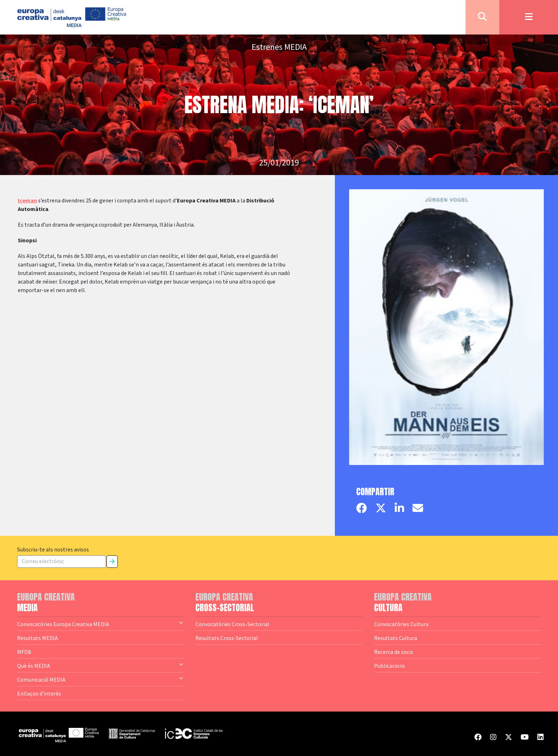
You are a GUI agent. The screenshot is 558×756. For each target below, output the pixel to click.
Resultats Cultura (396, 638)
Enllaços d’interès (39, 693)
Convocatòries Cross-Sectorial (232, 624)
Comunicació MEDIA (101, 679)
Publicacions (389, 666)
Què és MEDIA (101, 665)
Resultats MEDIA (38, 638)
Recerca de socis (394, 652)
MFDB (24, 652)
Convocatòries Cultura (401, 624)
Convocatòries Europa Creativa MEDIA (101, 624)
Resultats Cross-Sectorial (227, 638)
